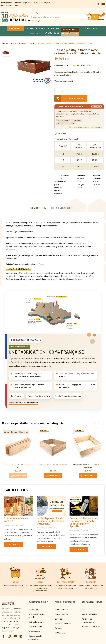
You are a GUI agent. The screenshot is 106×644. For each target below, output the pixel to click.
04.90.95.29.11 (11, 5)
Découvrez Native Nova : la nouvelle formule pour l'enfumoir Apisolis (84, 523)
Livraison (59, 619)
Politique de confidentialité (88, 620)
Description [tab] (38, 208)
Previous (97, 423)
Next (102, 423)
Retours (59, 628)
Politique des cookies (91, 626)
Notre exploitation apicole (37, 616)
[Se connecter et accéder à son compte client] (89, 17)
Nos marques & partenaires (35, 637)
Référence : (59, 65)
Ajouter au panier (69, 98)
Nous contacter (62, 609)
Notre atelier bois (36, 626)
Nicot (89, 65)
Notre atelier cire (36, 622)
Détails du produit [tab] (64, 208)
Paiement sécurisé (63, 624)
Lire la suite (13, 544)
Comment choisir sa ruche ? (16, 520)
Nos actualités (61, 614)
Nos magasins (34, 631)
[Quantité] (62, 91)
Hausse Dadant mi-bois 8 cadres (53, 465)
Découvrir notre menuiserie (23, 403)
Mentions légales (89, 614)
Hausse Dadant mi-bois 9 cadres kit (18, 466)
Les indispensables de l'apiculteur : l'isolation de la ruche (50, 521)
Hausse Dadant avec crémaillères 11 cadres (88, 466)
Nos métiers (34, 609)
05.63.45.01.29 (40, 3)
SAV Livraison (61, 633)
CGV (84, 609)
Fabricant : (81, 65)
